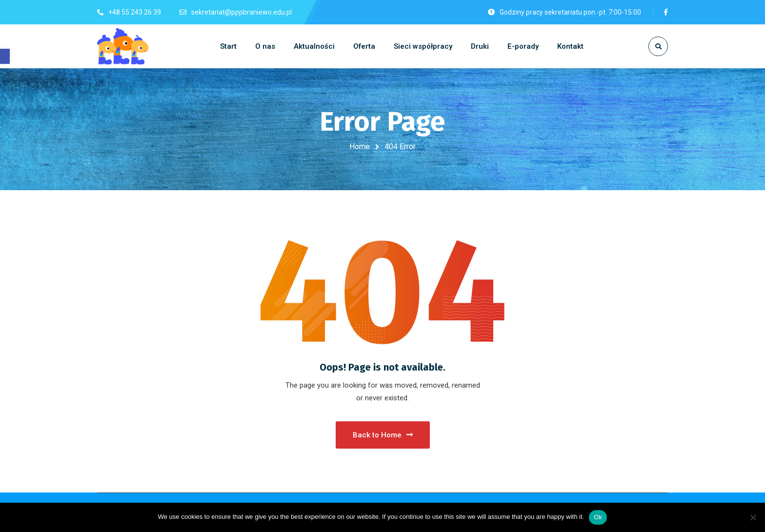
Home (360, 147)
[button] (5, 56)
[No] (753, 517)
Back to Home (383, 435)
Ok (598, 517)
